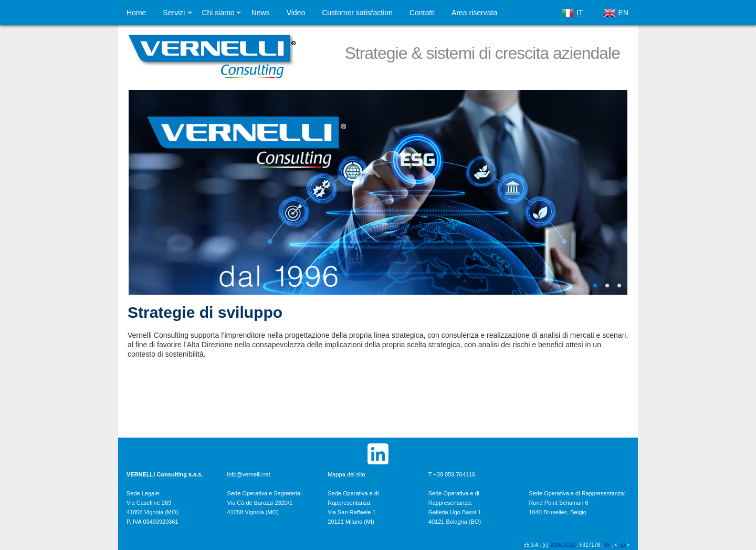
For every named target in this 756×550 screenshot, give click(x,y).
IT (580, 13)
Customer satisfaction (357, 13)
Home (136, 13)
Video (296, 13)
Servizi (174, 13)
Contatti (422, 13)
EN (623, 13)
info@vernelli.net (249, 474)
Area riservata (474, 13)
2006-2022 (563, 545)
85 (607, 545)
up (622, 545)
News (261, 13)
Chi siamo (218, 13)
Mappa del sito (346, 474)
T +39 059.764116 (452, 474)
